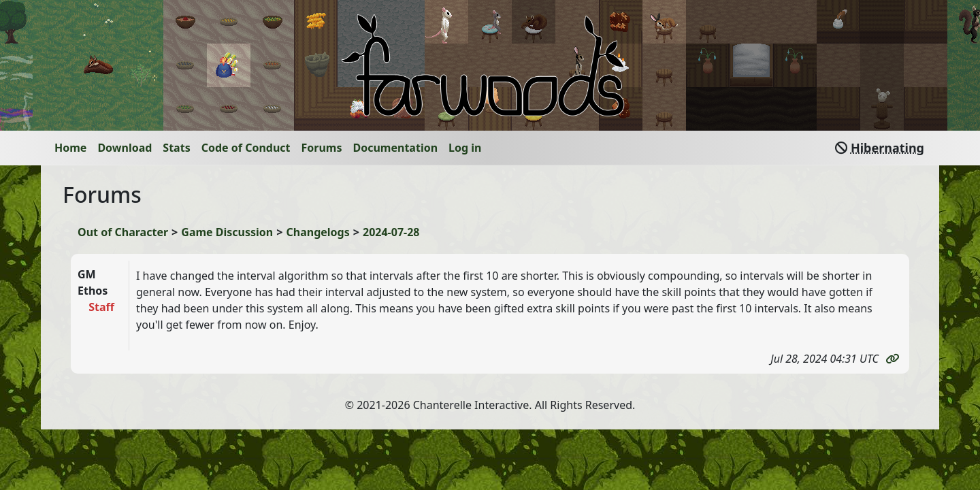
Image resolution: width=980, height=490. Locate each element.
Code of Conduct (246, 148)
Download (125, 148)
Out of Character (123, 232)
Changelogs (318, 232)
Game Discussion (227, 232)
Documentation (396, 148)
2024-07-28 (391, 232)
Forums (322, 148)
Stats (176, 148)
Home (70, 148)
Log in (465, 148)
